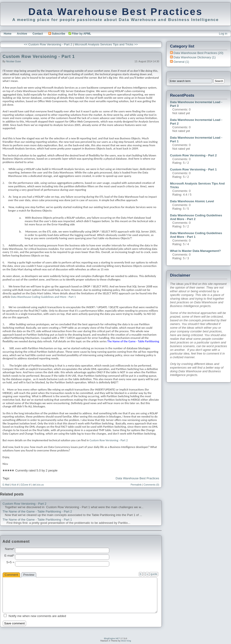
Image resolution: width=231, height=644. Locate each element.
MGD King (126, 641)
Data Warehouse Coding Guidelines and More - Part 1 (43, 297)
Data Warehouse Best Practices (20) (198, 53)
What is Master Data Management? (195, 251)
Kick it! (15, 485)
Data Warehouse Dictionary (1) (195, 57)
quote (154, 574)
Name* (10, 549)
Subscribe (57, 34)
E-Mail (6, 485)
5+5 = (10, 562)
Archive (22, 34)
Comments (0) (151, 485)
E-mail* (9, 556)
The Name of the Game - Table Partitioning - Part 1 (37, 520)
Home (8, 34)
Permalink (136, 485)
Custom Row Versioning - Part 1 (39, 56)
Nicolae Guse (13, 61)
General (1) (181, 62)
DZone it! (26, 485)
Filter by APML (82, 34)
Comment (11, 575)
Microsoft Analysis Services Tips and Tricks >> (106, 44)
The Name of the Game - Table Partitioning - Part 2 (37, 512)
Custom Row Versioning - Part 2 (24, 504)
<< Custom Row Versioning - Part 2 (48, 44)
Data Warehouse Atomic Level (192, 201)
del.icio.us (38, 485)
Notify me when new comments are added (37, 616)
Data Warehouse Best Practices (116, 12)
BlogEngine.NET (112, 638)
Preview (29, 575)
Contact (38, 34)
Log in (223, 34)
